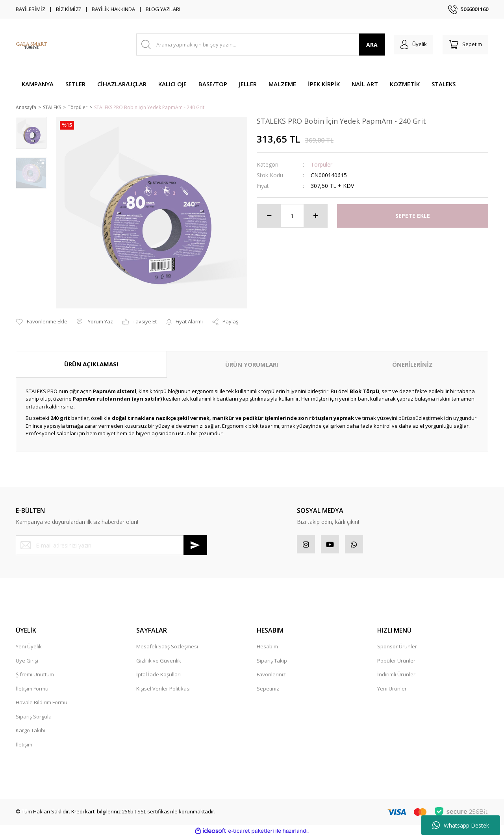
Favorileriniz (271, 677)
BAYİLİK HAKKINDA (113, 9)
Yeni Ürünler (392, 691)
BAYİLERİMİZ (31, 9)
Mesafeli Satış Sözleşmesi (167, 649)
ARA (366, 45)
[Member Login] (409, 45)
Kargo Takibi (31, 733)
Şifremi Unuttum (35, 677)
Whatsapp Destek (461, 825)
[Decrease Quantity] (269, 216)
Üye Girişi (27, 663)
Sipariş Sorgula (34, 718)
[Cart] (464, 45)
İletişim (24, 746)
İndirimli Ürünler (396, 677)
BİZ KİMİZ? (69, 9)
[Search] (257, 45)
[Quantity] (292, 216)
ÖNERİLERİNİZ (412, 365)
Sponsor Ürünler (397, 649)
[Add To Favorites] (42, 323)
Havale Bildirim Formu (42, 705)
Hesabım (267, 649)
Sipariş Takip (272, 663)
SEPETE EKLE (413, 216)
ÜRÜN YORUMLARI (252, 365)
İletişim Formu (32, 691)
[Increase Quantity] (315, 216)
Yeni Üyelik (29, 649)
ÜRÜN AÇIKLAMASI (91, 365)
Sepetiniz (268, 691)
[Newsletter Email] (111, 546)
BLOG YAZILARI (163, 9)
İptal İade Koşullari (158, 677)
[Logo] (31, 45)
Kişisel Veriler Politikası (163, 691)
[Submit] (195, 546)
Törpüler (321, 165)
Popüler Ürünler (396, 663)
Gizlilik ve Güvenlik (159, 663)
